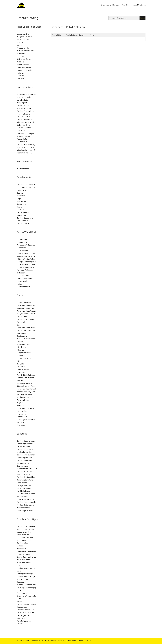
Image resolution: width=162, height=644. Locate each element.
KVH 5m (20, 42)
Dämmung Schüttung (25, 480)
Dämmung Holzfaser (25, 444)
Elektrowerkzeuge (23, 554)
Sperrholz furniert (23, 114)
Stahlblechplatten (23, 491)
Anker (19, 571)
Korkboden (21, 273)
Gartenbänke (21, 333)
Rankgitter (20, 364)
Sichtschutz (21, 372)
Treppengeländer (23, 615)
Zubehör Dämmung (24, 460)
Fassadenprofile (23, 48)
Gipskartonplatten (23, 463)
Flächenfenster (22, 221)
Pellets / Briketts (23, 169)
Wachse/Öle (21, 549)
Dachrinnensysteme (24, 488)
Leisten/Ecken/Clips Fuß (26, 253)
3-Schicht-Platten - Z (24, 153)
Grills (18, 325)
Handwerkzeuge (23, 535)
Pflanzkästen (21, 347)
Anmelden (126, 5)
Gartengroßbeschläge (25, 574)
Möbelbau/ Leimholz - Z (26, 150)
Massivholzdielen (23, 276)
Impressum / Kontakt (56, 641)
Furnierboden (22, 239)
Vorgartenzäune (23, 369)
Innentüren (21, 196)
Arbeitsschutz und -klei (25, 610)
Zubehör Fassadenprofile (26, 502)
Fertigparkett (21, 248)
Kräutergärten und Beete (26, 386)
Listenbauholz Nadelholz (26, 70)
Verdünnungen (22, 593)
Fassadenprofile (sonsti (25, 499)
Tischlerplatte (22, 139)
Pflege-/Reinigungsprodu (26, 526)
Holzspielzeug (22, 607)
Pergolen (20, 403)
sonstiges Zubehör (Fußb (26, 262)
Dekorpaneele (22, 242)
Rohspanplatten (23, 103)
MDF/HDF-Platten (23, 117)
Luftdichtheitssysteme (25, 452)
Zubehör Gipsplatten (24, 472)
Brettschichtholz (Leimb (26, 51)
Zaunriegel (21, 322)
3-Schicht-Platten (23, 106)
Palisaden (20, 406)
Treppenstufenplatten (25, 119)
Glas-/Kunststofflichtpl (25, 474)
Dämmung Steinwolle (25, 510)
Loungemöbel (22, 411)
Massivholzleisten (23, 34)
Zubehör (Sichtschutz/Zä (26, 330)
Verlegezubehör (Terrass (26, 314)
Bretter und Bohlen (24, 59)
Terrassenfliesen (23, 400)
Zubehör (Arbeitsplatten (26, 111)
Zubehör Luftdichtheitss (26, 455)
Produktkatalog (139, 5)
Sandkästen (21, 355)
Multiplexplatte (22, 100)
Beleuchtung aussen (24, 540)
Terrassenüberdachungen (26, 408)
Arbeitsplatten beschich (25, 122)
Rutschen (20, 422)
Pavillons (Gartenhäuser (26, 339)
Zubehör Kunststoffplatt (26, 477)
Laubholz (20, 76)
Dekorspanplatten (23, 136)
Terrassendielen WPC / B (26, 305)
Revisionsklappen (23, 508)
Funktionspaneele (23, 287)
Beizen (19, 601)
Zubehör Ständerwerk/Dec (27, 449)
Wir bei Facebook (85, 641)
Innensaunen (21, 414)
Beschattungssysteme (25, 397)
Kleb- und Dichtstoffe (25, 538)
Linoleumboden (23, 281)
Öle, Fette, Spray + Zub (25, 613)
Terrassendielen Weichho (26, 311)
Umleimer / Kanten (24, 125)
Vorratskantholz (23, 65)
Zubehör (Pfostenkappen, (26, 319)
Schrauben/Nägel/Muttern (26, 551)
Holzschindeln (22, 497)
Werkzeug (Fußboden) (25, 270)
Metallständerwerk (24, 446)
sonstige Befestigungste (26, 568)
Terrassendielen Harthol (26, 328)
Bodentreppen (22, 201)
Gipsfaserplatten (23, 466)
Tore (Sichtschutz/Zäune (26, 375)
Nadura (19, 284)
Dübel (19, 565)
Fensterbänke (22, 142)
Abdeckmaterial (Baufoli (26, 494)
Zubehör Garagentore (25, 218)
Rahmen (20, 45)
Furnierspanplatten (24, 128)
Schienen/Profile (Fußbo (26, 259)
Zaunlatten (21, 367)
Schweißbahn (22, 483)
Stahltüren (20, 210)
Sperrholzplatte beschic (25, 147)
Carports (20, 341)
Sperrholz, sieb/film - (24, 97)
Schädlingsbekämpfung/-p (26, 588)
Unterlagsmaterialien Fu (26, 256)
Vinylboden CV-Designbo (26, 245)
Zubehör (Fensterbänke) (26, 145)
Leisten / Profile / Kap (25, 303)
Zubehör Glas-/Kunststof (26, 441)
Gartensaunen (22, 417)
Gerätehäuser (22, 336)
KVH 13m (20, 79)
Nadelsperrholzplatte (25, 108)
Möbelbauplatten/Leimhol (26, 94)
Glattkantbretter (23, 40)
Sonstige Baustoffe (24, 485)
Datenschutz (71, 641)
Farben (19, 590)
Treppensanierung (23, 212)
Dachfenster (21, 204)
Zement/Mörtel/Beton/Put (27, 469)
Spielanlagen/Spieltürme (26, 419)
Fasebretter (21, 54)
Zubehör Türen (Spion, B (26, 185)
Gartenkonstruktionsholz (26, 378)
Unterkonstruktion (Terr (26, 308)
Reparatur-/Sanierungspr (26, 529)
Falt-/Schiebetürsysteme (26, 187)
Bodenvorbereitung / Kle (26, 392)
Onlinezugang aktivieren (110, 5)
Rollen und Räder (23, 560)
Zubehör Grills (22, 316)
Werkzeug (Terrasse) (24, 394)
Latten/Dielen (22, 56)
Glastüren (20, 193)
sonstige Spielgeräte (24, 358)
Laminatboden (22, 250)
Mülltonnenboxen (23, 344)
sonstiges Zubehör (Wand (26, 267)
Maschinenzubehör (24, 532)
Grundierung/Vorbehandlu (26, 596)
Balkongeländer (23, 618)
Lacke (19, 599)
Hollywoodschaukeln (24, 383)
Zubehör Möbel (22, 543)
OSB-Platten (21, 131)
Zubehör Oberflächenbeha (27, 604)
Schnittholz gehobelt (24, 67)
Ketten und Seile (23, 579)
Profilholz (20, 62)
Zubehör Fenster (23, 223)
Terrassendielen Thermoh (26, 389)
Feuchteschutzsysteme (25, 505)
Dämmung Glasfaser (24, 458)
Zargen (19, 198)
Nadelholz (20, 73)
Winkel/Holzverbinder (25, 563)
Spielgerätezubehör (24, 353)
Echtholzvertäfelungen (25, 278)
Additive (20, 624)
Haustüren (21, 207)
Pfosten (20, 380)
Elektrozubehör (22, 582)
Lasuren (20, 546)
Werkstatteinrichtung (24, 621)
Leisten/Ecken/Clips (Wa (26, 264)
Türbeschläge (22, 190)
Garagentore (21, 215)
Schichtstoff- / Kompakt (26, 133)
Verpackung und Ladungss (27, 585)
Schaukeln (20, 350)
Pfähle (19, 361)
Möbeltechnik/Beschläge (26, 576)
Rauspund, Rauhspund (25, 37)
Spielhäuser (21, 425)
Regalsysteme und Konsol (26, 557)
